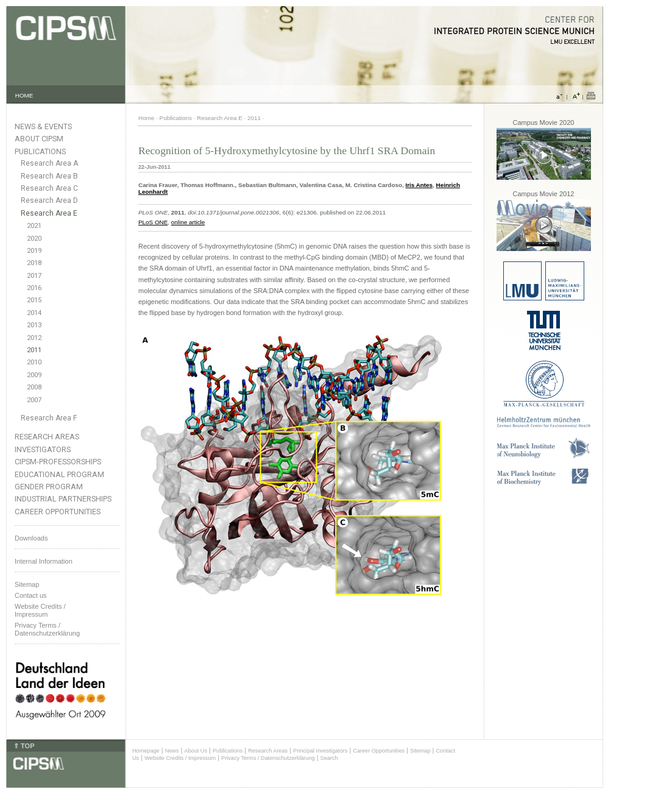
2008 (34, 387)
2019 (34, 251)
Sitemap (27, 584)
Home (146, 118)
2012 (34, 338)
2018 (34, 263)
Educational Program (59, 474)
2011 (34, 350)
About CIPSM (39, 139)
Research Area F (49, 418)
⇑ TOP (24, 746)
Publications (40, 151)
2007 (34, 400)
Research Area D (49, 200)
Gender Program (49, 487)
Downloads (31, 538)
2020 (34, 239)
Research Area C (49, 188)
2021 (34, 226)
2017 (34, 276)
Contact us (31, 595)
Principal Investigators (320, 751)
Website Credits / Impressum (180, 758)
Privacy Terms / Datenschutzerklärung (47, 629)
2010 (34, 362)
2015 (34, 300)
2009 (34, 375)
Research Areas (47, 437)
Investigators (43, 449)
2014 (34, 313)
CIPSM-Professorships (58, 462)
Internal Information (44, 561)
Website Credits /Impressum (40, 610)
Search (329, 758)
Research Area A (49, 163)
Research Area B (49, 176)
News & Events (43, 126)
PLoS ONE (153, 222)
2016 (34, 288)
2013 (34, 325)
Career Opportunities (58, 512)
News (172, 751)
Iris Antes (419, 185)
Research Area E (49, 213)
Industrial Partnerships (63, 499)
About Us (196, 751)
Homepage (146, 751)
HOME (24, 95)
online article (188, 222)
